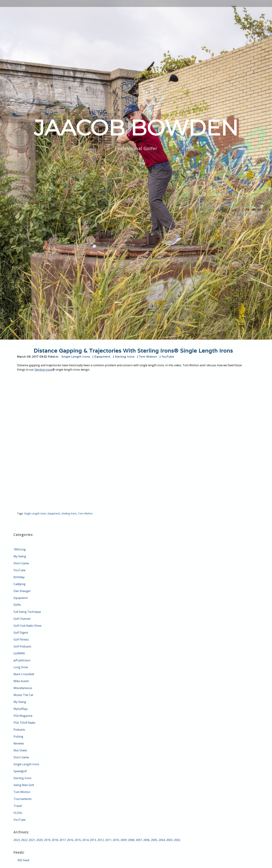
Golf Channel (22, 619)
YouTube (168, 357)
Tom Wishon (148, 357)
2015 (78, 840)
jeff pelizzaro (22, 660)
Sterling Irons (125, 357)
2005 (154, 840)
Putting (18, 737)
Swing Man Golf (24, 785)
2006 (146, 840)
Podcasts (19, 730)
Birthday (19, 577)
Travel (18, 806)
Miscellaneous (23, 688)
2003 (169, 840)
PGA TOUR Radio (24, 723)
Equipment (102, 357)
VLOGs (18, 813)
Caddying (20, 584)
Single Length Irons (76, 357)
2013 (93, 840)
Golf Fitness (21, 639)
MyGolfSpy (21, 709)
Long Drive (21, 667)
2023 (17, 840)
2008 (131, 840)
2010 (116, 840)
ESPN (17, 605)
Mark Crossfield (24, 674)
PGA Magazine (23, 716)
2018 (55, 840)
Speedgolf (20, 771)
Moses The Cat (23, 695)
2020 (40, 840)
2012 (101, 840)
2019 (47, 840)
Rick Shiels (20, 750)
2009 (124, 840)
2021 (32, 840)
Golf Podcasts (22, 646)
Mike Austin (21, 681)
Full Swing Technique (27, 612)
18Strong (20, 549)
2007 (139, 840)
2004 (162, 840)
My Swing (20, 556)
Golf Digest (21, 633)
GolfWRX (19, 653)
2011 (108, 840)
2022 (24, 840)
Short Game (21, 563)
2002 (177, 840)
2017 (62, 840)
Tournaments (23, 799)
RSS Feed (23, 860)
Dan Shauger (22, 591)
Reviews (19, 743)
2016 (70, 840)
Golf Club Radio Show (27, 626)
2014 (85, 840)
